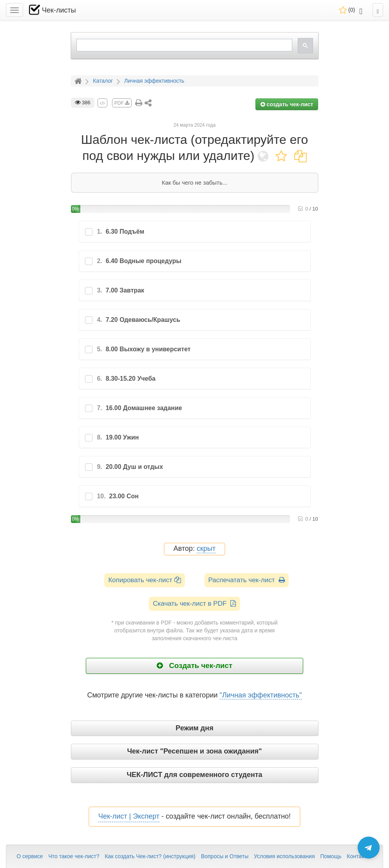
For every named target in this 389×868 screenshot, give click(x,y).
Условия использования (284, 856)
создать (287, 104)
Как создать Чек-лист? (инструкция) (150, 856)
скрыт (206, 549)
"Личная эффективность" (261, 695)
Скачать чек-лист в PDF (194, 604)
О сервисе (30, 856)
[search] (184, 45)
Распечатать (247, 580)
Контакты (358, 856)
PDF (122, 103)
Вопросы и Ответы (225, 856)
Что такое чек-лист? (74, 856)
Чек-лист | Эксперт (129, 816)
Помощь (331, 856)
